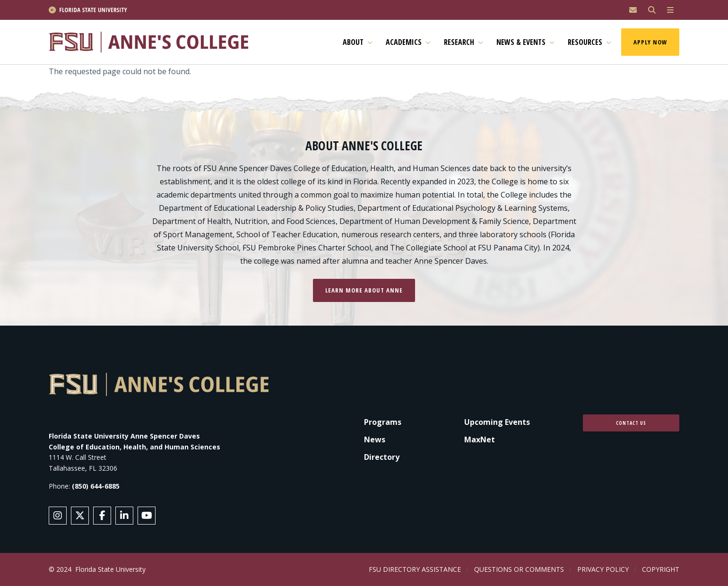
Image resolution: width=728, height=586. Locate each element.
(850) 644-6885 (96, 486)
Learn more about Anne (364, 290)
